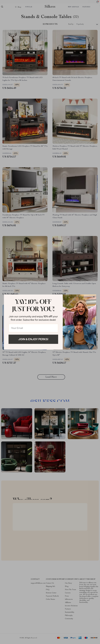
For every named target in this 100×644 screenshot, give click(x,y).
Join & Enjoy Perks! (33, 339)
